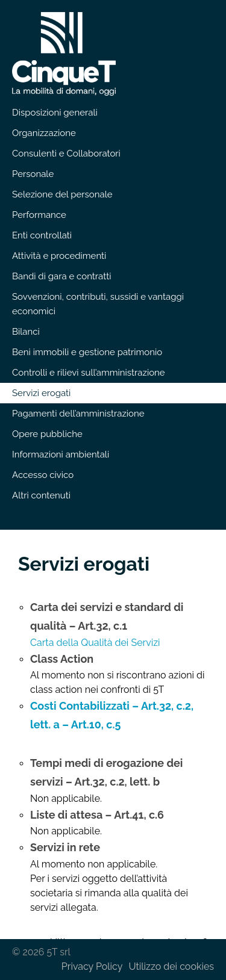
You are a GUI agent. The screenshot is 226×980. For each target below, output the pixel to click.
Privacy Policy (92, 966)
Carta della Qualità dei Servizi (95, 643)
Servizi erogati (84, 564)
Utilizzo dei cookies (171, 966)
